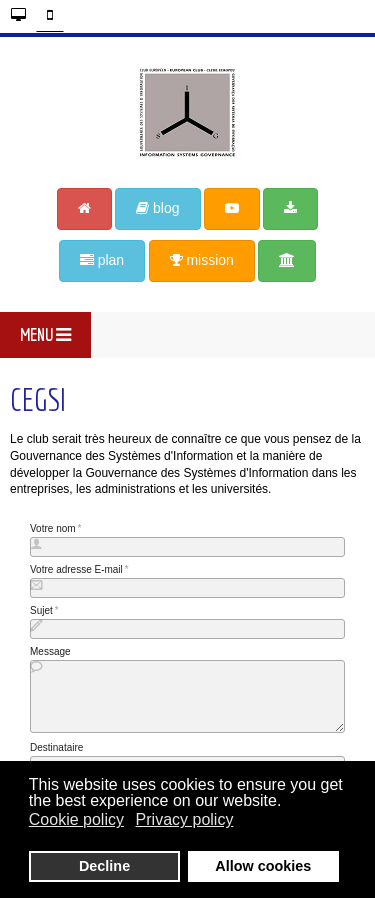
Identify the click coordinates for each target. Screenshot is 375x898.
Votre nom (53, 528)
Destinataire (56, 747)
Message (50, 651)
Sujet (41, 610)
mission (202, 260)
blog (157, 208)
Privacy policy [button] (185, 819)
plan (102, 260)
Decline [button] (104, 866)
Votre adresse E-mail (76, 569)
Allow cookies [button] (263, 866)
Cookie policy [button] (76, 819)
